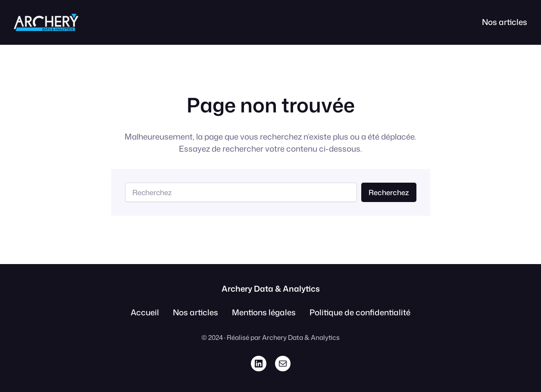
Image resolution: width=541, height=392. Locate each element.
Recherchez (389, 192)
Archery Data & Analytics (271, 289)
